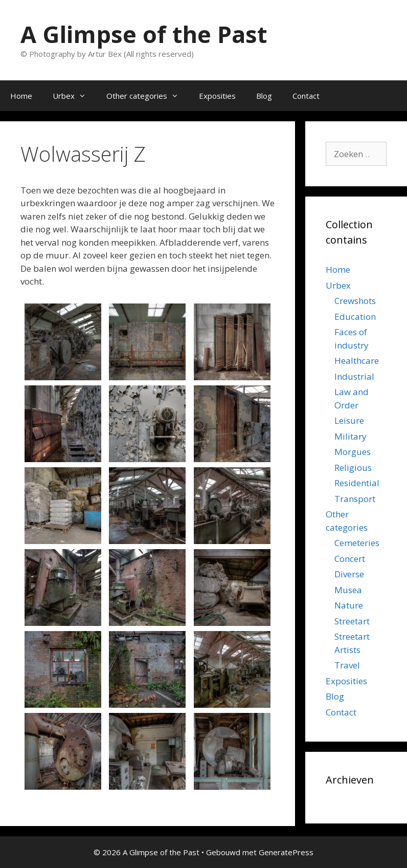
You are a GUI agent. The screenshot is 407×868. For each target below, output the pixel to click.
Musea (348, 590)
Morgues (353, 452)
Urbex (74, 96)
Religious (353, 468)
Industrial (354, 376)
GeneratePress (286, 852)
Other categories (148, 96)
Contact (306, 96)
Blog (264, 96)
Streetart (352, 621)
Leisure (349, 420)
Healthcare (357, 361)
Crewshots (355, 301)
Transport (355, 499)
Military (351, 436)
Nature (349, 605)
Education (355, 317)
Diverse (349, 574)
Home (21, 96)
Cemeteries (357, 543)
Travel (347, 665)
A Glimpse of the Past (144, 34)
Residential (357, 483)
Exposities (217, 96)
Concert (350, 559)
